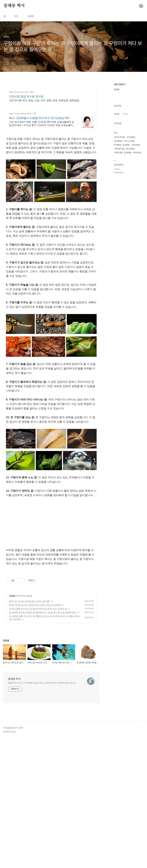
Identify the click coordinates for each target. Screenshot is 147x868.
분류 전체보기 (120, 84)
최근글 (117, 114)
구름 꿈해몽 (136, 145)
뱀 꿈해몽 (128, 153)
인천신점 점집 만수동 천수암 (26, 96)
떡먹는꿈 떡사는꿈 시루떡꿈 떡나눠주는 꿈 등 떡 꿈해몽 (35, 646)
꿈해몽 (12, 637)
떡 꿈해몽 (117, 145)
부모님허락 (137, 153)
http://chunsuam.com (19, 92)
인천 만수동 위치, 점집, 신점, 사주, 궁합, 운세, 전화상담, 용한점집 (44, 100)
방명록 (31, 16)
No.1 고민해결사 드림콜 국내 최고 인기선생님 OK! (39, 118)
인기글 (125, 114)
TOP (141, 771)
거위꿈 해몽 (118, 153)
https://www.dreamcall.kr (20, 114)
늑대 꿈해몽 (131, 137)
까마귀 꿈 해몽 (119, 137)
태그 (17, 16)
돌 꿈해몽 (126, 145)
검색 (134, 6)
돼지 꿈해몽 (130, 149)
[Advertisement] (51, 523)
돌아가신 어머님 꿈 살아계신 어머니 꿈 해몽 (30, 643)
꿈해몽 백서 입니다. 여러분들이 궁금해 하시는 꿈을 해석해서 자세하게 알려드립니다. (42, 724)
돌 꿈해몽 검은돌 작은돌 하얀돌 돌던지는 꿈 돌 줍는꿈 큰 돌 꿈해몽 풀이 (43, 654)
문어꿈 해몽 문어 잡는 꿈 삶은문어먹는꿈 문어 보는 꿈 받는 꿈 (38, 650)
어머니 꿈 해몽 (129, 141)
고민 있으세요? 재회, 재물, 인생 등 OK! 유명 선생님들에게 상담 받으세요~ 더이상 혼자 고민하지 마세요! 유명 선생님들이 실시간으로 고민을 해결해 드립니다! (42, 124)
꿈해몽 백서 (14, 6)
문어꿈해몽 (118, 141)
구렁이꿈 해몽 (119, 149)
